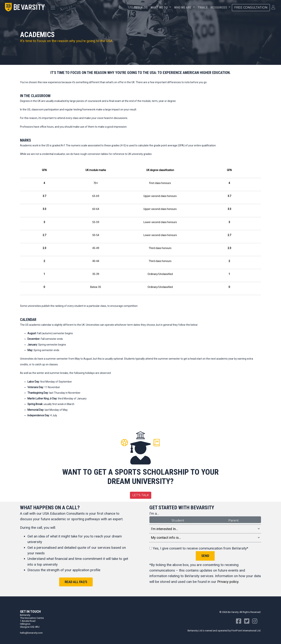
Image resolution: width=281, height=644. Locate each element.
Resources (219, 7)
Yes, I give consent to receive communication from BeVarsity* (199, 548)
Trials (203, 7)
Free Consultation (251, 8)
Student (178, 520)
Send (205, 556)
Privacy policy (228, 582)
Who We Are (183, 7)
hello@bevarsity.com (31, 633)
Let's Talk (141, 495)
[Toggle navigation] (53, 8)
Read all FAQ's (76, 582)
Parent (234, 520)
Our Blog (141, 7)
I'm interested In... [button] (205, 529)
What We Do (159, 7)
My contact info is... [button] (205, 538)
